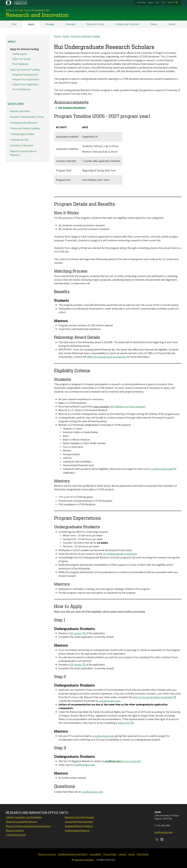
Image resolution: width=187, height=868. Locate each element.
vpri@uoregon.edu (164, 832)
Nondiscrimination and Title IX (73, 854)
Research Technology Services (79, 817)
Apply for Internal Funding (86, 36)
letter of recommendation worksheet (153, 697)
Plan (14, 24)
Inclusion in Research (22, 145)
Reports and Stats (20, 111)
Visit (157, 2)
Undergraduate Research (24, 123)
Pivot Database (20, 64)
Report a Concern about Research (23, 153)
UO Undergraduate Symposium (120, 554)
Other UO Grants (21, 59)
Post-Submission (22, 89)
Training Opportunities (22, 134)
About (172, 24)
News (154, 24)
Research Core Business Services (21, 822)
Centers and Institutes (127, 24)
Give (163, 2)
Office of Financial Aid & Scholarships (107, 357)
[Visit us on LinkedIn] (162, 840)
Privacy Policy (110, 854)
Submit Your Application (25, 84)
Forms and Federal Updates (25, 128)
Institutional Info (19, 140)
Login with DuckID (16, 835)
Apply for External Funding (25, 70)
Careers (122, 854)
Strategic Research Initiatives (79, 826)
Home (57, 36)
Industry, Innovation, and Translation (24, 817)
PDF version (76, 633)
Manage (50, 24)
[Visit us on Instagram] (157, 840)
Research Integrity (15, 831)
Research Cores (95, 24)
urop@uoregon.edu (162, 469)
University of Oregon (84, 860)
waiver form (124, 723)
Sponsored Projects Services (79, 822)
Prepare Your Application (26, 79)
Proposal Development (25, 75)
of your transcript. (123, 761)
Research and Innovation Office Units (37, 813)
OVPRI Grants (20, 54)
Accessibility (95, 854)
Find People (143, 854)
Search (171, 2)
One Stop (141, 2)
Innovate (71, 24)
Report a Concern (47, 854)
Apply (150, 2)
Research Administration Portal (27, 117)
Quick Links (16, 104)
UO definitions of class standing (128, 407)
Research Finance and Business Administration (28, 826)
